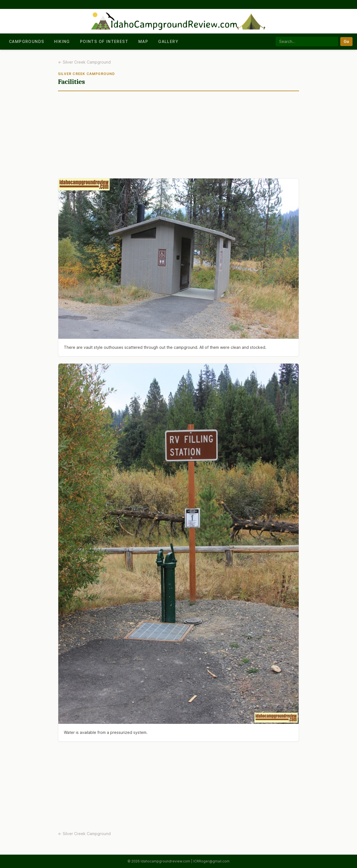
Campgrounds (26, 41)
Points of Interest (104, 41)
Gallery (168, 41)
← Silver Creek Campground (84, 62)
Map (143, 41)
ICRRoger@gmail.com (211, 861)
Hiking (62, 41)
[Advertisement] (178, 137)
